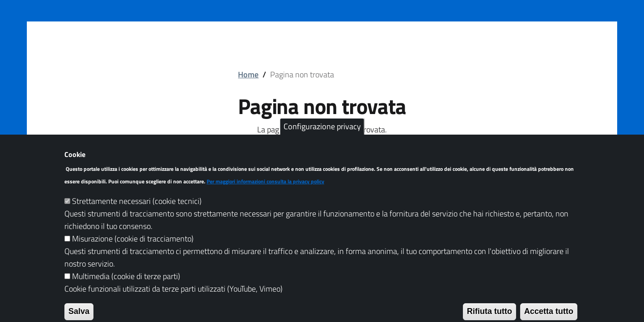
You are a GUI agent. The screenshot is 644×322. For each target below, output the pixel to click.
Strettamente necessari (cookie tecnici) (137, 212)
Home (248, 74)
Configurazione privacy (322, 138)
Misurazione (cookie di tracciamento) (133, 250)
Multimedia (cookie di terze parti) (126, 287)
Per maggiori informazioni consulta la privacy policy (265, 193)
